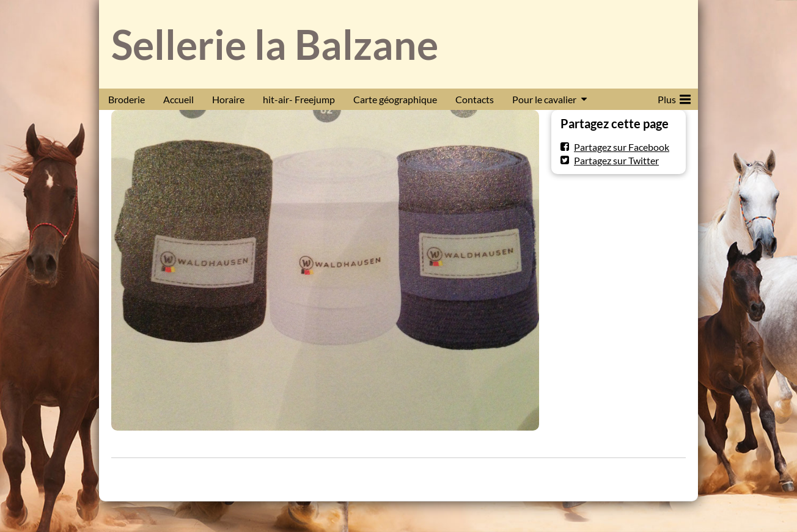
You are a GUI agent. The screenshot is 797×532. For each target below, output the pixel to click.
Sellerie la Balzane (275, 44)
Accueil (178, 99)
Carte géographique (395, 99)
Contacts (475, 99)
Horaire (228, 99)
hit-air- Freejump (299, 99)
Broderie (127, 99)
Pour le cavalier (544, 99)
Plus (674, 97)
